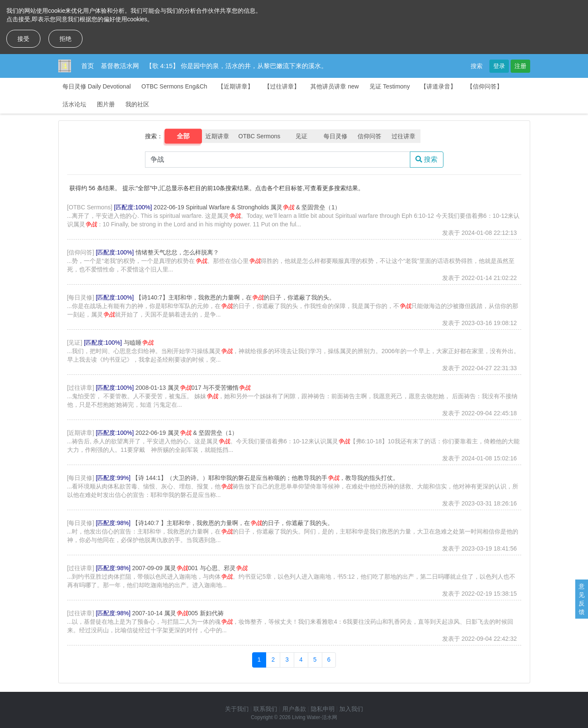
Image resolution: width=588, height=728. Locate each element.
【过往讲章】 (282, 86)
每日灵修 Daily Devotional (97, 86)
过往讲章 (403, 136)
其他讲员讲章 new (335, 86)
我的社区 (137, 104)
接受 (23, 39)
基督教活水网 (120, 66)
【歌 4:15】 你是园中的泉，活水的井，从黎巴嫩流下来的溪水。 (237, 66)
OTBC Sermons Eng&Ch (175, 86)
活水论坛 (74, 104)
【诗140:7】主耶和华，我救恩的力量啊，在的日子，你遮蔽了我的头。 (235, 297)
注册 (520, 66)
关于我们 (237, 709)
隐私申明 (323, 709)
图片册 (106, 104)
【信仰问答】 (485, 86)
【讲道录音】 (438, 86)
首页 (88, 66)
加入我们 (351, 709)
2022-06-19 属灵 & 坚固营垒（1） (187, 433)
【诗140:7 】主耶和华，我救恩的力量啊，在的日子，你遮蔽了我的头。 (233, 523)
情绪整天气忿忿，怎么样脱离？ (177, 252)
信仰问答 (369, 136)
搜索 (477, 66)
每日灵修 (335, 136)
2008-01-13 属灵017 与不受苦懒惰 (193, 388)
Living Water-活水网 (315, 717)
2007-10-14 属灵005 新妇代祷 (178, 613)
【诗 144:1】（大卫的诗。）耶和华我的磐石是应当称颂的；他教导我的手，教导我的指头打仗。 (266, 478)
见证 (301, 136)
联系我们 (265, 709)
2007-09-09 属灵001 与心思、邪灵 (190, 568)
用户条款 (294, 709)
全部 (183, 136)
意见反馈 (582, 599)
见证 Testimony (390, 86)
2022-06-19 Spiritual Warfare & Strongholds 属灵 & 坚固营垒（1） (247, 207)
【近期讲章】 (236, 86)
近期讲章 (217, 136)
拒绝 (65, 39)
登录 (499, 66)
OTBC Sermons (260, 136)
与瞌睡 (139, 343)
